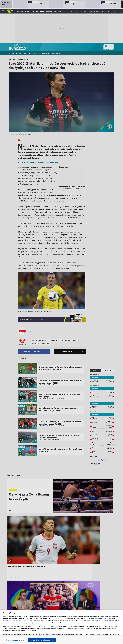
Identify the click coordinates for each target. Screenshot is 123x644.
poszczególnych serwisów (54, 626)
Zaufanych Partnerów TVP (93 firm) (21, 621)
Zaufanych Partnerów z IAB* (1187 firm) (100, 619)
